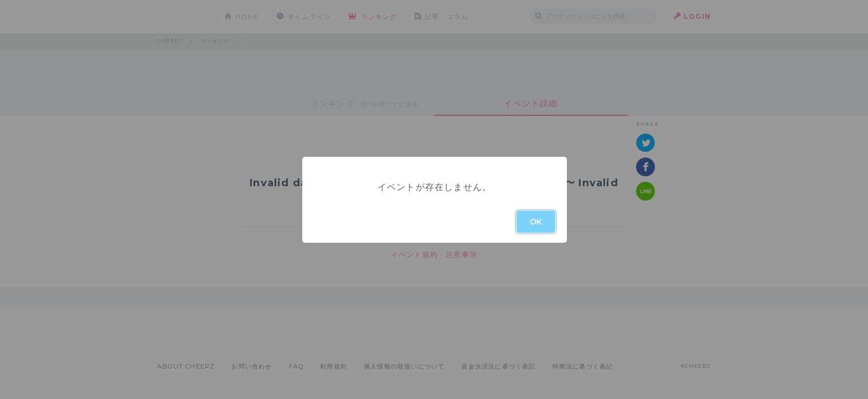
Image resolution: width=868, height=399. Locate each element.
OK (536, 222)
